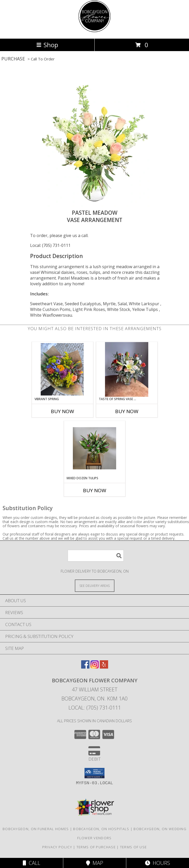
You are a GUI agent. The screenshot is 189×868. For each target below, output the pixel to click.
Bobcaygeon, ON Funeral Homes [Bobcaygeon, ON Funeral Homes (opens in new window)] (36, 829)
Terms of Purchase (96, 847)
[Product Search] (96, 556)
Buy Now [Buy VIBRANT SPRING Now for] (62, 411)
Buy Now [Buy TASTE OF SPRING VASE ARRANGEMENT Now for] (127, 411)
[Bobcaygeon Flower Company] (94, 31)
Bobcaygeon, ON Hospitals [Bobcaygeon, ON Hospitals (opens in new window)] (101, 829)
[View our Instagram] (95, 667)
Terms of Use (134, 847)
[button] (94, 773)
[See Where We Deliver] (95, 585)
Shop (47, 45)
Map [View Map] (95, 863)
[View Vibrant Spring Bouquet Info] (62, 369)
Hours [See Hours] (157, 863)
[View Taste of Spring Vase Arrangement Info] (127, 369)
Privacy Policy (57, 847)
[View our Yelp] (104, 667)
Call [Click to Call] (31, 863)
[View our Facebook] (85, 667)
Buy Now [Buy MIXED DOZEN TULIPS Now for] (95, 490)
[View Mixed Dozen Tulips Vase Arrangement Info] (94, 448)
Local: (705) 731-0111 (50, 245)
